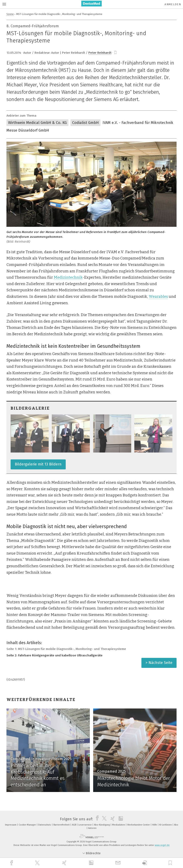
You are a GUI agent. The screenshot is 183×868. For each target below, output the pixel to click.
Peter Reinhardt (100, 53)
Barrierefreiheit (62, 825)
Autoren (92, 828)
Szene (10, 14)
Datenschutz (45, 825)
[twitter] (38, 863)
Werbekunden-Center (139, 825)
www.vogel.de (162, 845)
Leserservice (85, 825)
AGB (74, 825)
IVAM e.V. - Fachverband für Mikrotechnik (138, 123)
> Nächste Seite (159, 663)
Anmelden (173, 4)
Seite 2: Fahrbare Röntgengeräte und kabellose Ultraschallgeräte (54, 655)
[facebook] (12, 863)
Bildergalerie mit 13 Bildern (38, 464)
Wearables (158, 297)
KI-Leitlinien (166, 825)
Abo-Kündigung (102, 825)
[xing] (65, 863)
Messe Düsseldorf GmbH (28, 130)
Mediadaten (119, 825)
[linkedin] (92, 863)
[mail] (119, 863)
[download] (145, 863)
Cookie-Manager (28, 825)
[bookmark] (115, 53)
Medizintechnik (68, 277)
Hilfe (155, 825)
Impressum (11, 825)
